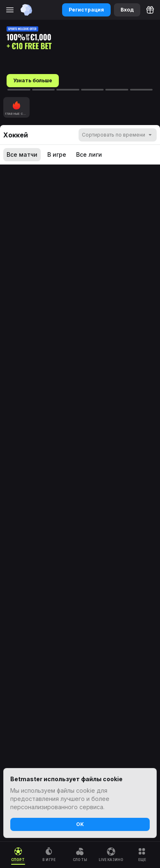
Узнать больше (33, 80)
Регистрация (86, 10)
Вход (127, 10)
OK (80, 824)
